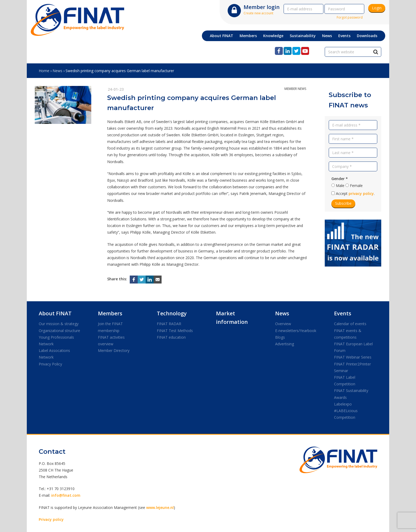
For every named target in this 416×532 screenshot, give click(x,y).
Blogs (280, 337)
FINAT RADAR (169, 324)
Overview (283, 324)
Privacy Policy (50, 364)
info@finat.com (66, 495)
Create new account (258, 13)
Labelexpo (343, 404)
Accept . (355, 193)
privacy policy (361, 193)
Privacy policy (51, 519)
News (57, 71)
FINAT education (171, 337)
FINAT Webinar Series (353, 357)
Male (340, 186)
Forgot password (350, 17)
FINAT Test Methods (175, 331)
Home (44, 71)
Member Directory (114, 350)
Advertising (285, 344)
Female (356, 186)
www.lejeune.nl (160, 507)
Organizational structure (59, 331)
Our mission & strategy (59, 324)
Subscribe (343, 203)
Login (377, 8)
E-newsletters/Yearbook (296, 331)
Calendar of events (350, 324)
